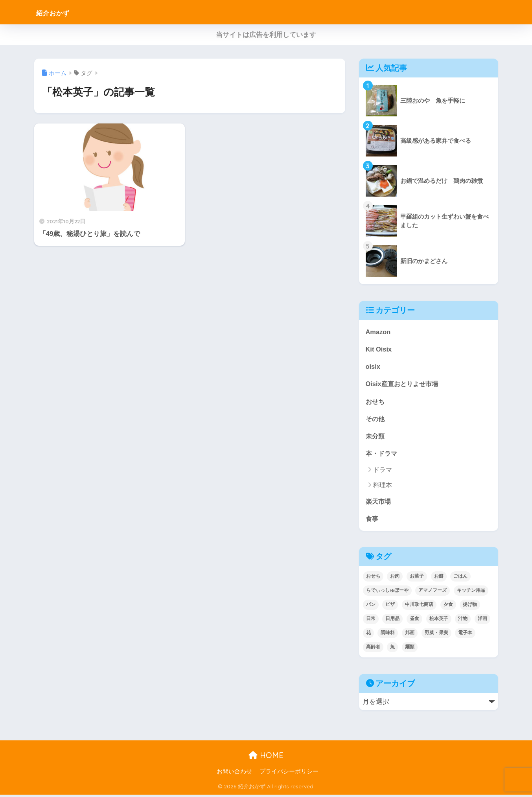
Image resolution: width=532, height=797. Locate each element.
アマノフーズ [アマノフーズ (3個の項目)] (433, 593)
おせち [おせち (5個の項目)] (373, 579)
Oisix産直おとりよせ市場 (404, 384)
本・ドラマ (382, 455)
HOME (266, 757)
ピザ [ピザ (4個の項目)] (390, 607)
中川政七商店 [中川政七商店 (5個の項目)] (419, 607)
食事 (372, 521)
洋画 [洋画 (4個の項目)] (482, 621)
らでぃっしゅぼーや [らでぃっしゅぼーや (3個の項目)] (387, 593)
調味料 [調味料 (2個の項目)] (388, 635)
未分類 (376, 437)
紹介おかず (60, 12)
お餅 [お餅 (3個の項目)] (439, 579)
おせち (376, 402)
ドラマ (383, 472)
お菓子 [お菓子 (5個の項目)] (417, 579)
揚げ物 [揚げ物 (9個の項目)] (470, 607)
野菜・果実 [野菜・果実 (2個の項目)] (436, 635)
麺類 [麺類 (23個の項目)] (410, 649)
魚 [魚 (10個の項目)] (392, 649)
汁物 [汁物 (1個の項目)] (463, 621)
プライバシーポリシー (289, 774)
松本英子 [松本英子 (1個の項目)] (439, 621)
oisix (373, 367)
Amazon (378, 332)
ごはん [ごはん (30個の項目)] (460, 579)
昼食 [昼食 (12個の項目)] (414, 621)
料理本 (383, 487)
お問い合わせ (234, 774)
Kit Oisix (379, 349)
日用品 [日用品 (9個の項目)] (392, 621)
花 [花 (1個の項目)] (368, 635)
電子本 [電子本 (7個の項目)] (465, 635)
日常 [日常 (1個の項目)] (371, 621)
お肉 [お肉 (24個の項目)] (395, 579)
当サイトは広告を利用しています (266, 35)
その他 (376, 420)
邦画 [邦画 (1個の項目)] (410, 635)
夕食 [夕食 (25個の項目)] (448, 607)
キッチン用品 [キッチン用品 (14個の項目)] (471, 593)
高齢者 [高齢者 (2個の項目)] (373, 649)
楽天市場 (379, 503)
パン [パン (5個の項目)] (371, 607)
